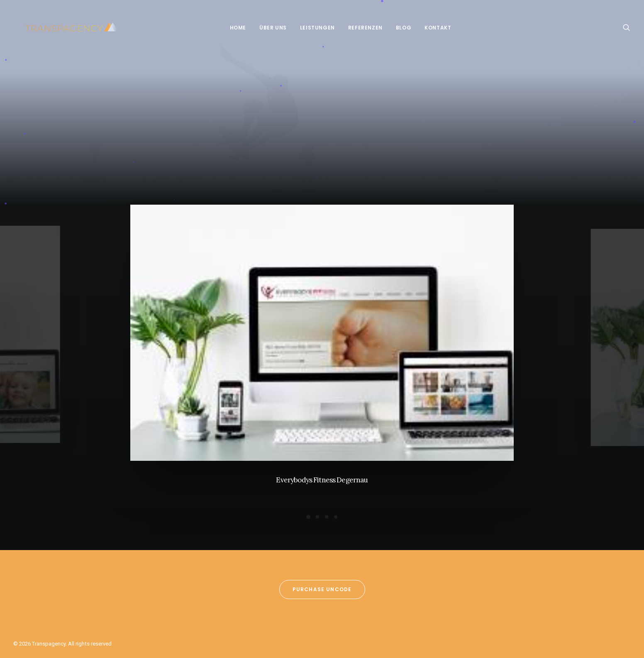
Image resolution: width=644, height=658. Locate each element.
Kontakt (432, 28)
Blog (398, 28)
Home (232, 28)
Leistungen (312, 28)
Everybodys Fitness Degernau (322, 480)
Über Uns (267, 28)
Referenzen (360, 28)
